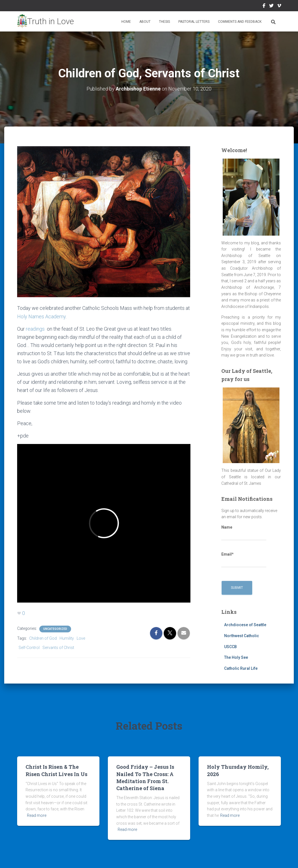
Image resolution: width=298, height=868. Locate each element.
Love (81, 638)
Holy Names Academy (41, 316)
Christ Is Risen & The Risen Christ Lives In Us (56, 770)
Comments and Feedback (240, 22)
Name (244, 533)
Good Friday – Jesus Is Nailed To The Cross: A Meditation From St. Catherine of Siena (145, 777)
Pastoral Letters (194, 22)
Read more (37, 815)
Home (126, 22)
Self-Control (29, 648)
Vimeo (279, 6)
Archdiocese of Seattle (245, 625)
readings (35, 329)
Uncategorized (55, 629)
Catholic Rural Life (241, 668)
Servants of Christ (58, 648)
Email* (244, 560)
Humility (67, 638)
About (145, 22)
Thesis (164, 22)
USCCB (230, 647)
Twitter (271, 6)
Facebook (264, 6)
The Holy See (236, 657)
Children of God (43, 638)
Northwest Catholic (242, 636)
